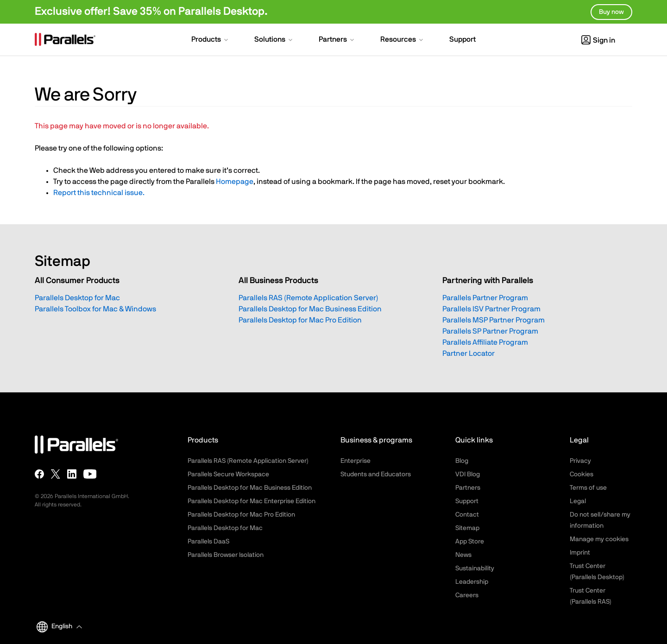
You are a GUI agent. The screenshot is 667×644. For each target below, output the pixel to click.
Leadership (472, 582)
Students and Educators (376, 474)
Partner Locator (469, 354)
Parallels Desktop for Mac (77, 298)
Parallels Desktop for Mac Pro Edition (300, 320)
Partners (468, 488)
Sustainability (475, 568)
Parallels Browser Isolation (226, 555)
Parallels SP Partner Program (490, 331)
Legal (578, 501)
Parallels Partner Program (485, 298)
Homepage (235, 182)
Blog (462, 461)
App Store (470, 542)
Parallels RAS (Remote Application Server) (308, 298)
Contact (467, 515)
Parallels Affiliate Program (485, 342)
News (463, 555)
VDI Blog (468, 474)
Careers (467, 595)
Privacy (580, 461)
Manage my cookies (599, 539)
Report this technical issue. (99, 193)
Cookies (582, 474)
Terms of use (588, 488)
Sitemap (467, 528)
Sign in (598, 40)
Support (467, 501)
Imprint (580, 553)
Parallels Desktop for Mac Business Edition (310, 309)
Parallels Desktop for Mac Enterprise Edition (252, 501)
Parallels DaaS (208, 542)
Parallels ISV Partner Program (491, 309)
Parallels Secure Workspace (228, 474)
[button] (211, 40)
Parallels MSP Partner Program (494, 320)
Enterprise (356, 461)
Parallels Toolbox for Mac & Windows (95, 309)
